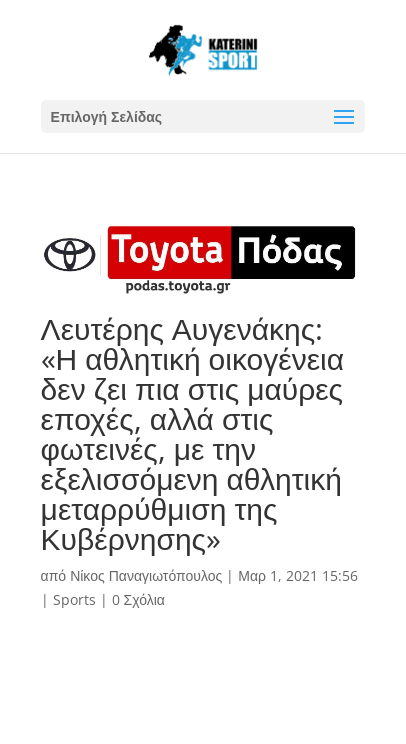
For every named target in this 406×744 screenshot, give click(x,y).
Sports (74, 599)
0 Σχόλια (138, 599)
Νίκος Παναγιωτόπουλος (146, 575)
